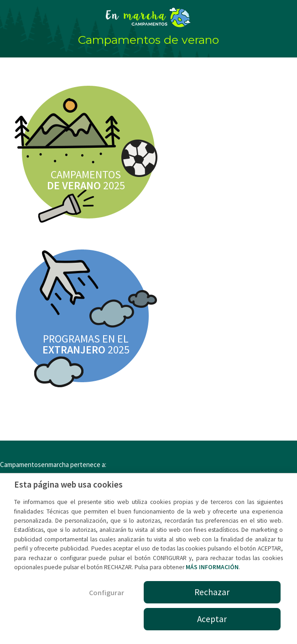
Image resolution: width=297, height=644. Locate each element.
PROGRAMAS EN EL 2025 (86, 344)
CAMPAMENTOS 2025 (86, 180)
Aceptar (212, 619)
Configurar (107, 592)
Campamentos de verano (148, 40)
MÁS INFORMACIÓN (212, 567)
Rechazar (212, 592)
